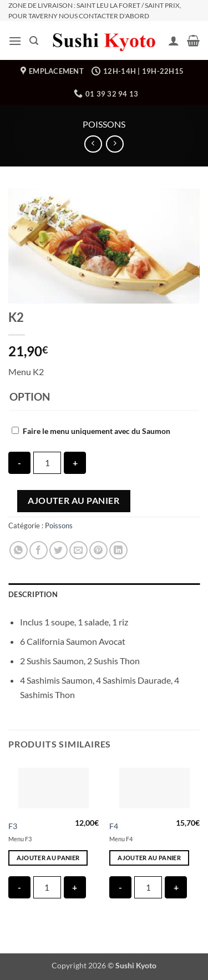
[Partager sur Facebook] (39, 550)
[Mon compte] (174, 41)
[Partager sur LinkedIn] (118, 550)
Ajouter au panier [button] (48, 858)
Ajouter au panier (73, 501)
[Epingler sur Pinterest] (98, 550)
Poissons (104, 124)
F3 (13, 826)
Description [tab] (33, 594)
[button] (15, 41)
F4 (114, 826)
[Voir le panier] (193, 41)
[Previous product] (115, 144)
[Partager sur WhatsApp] (19, 550)
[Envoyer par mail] (78, 550)
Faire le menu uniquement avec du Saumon (97, 431)
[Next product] (93, 144)
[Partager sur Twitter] (59, 550)
